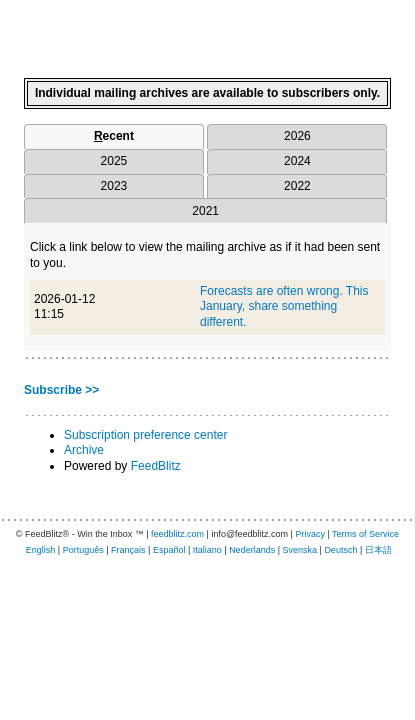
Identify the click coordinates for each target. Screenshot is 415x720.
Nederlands (252, 550)
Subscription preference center (145, 435)
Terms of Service (365, 534)
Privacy (310, 534)
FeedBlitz (156, 466)
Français (128, 550)
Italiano (207, 550)
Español (169, 550)
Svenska (300, 550)
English (41, 550)
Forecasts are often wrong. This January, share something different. (284, 306)
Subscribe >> (61, 390)
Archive (84, 450)
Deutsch (340, 550)
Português (83, 550)
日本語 (378, 550)
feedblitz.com (177, 534)
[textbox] (207, 31)
